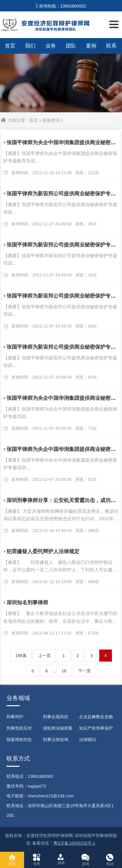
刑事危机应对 (19, 728)
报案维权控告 (19, 740)
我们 (30, 46)
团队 (71, 46)
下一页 (84, 671)
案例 (91, 46)
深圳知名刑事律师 (27, 602)
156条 (21, 656)
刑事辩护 (15, 717)
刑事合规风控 (56, 717)
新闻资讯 (51, 120)
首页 (10, 46)
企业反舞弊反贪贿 (96, 717)
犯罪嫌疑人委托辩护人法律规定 (43, 551)
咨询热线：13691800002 (61, 6)
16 (64, 671)
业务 (51, 46)
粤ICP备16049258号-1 (74, 843)
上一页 (44, 656)
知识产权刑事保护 (96, 728)
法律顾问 (88, 740)
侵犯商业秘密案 (58, 728)
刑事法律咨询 (56, 740)
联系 (111, 46)
